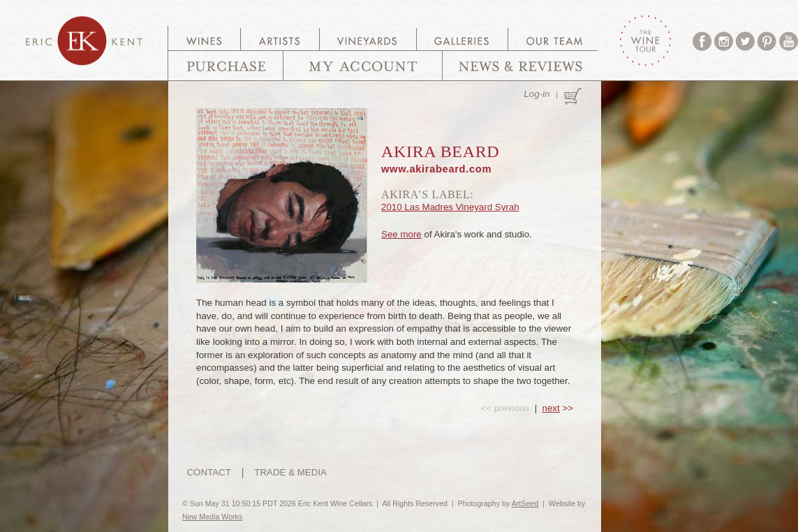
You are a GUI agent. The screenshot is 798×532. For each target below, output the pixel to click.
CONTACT (208, 472)
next (551, 408)
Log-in (537, 94)
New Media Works (212, 517)
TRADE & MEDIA (290, 472)
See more (401, 234)
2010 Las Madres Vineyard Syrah (450, 207)
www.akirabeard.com (436, 169)
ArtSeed (525, 503)
